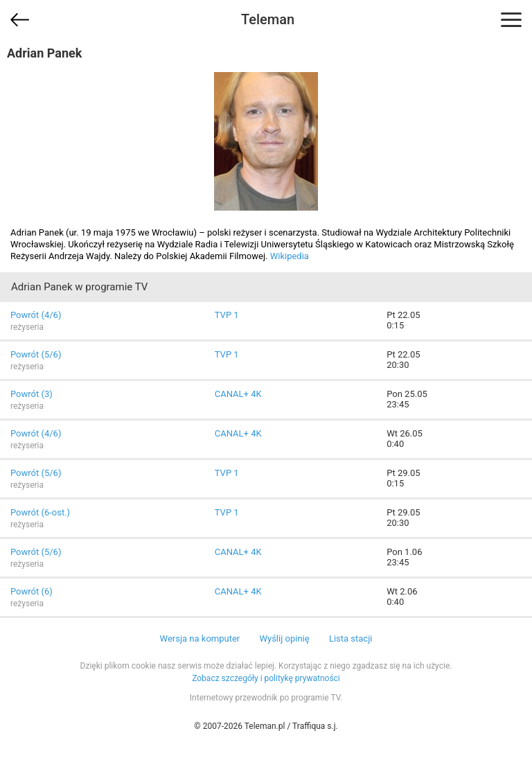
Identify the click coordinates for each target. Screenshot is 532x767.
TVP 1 (227, 315)
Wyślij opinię (284, 638)
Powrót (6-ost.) (40, 512)
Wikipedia (290, 256)
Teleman (268, 19)
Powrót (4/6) (36, 315)
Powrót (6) (32, 591)
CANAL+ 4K (238, 394)
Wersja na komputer (200, 638)
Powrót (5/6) (36, 354)
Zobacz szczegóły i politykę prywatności (266, 678)
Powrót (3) (32, 394)
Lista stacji (351, 638)
